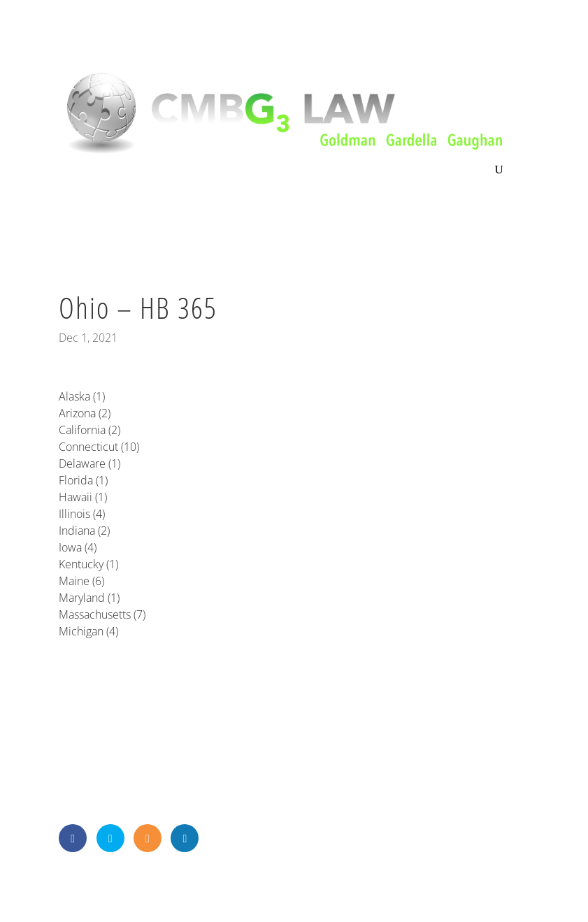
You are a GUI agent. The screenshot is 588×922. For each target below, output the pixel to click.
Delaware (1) (89, 463)
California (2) (89, 430)
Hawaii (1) (83, 497)
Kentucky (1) (88, 564)
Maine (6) (81, 581)
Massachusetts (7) (102, 614)
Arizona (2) (85, 413)
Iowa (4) (78, 547)
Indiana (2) (84, 531)
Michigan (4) (88, 631)
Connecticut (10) (99, 447)
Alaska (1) (82, 396)
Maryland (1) (89, 598)
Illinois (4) (82, 514)
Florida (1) (83, 480)
